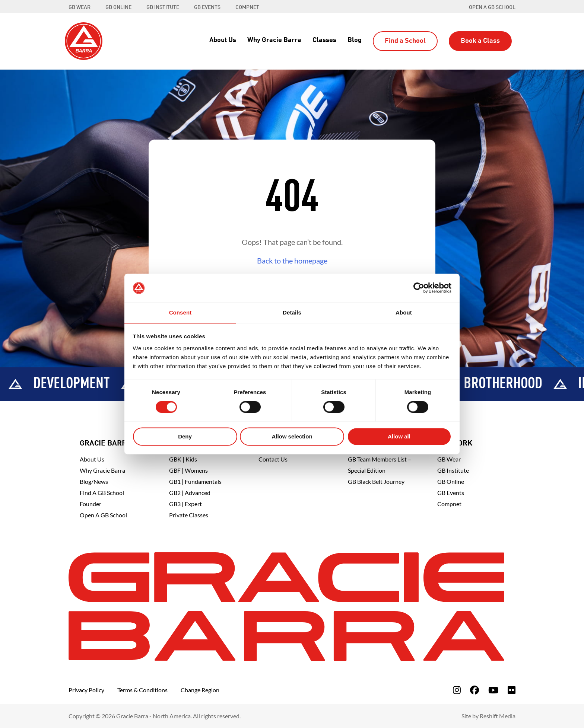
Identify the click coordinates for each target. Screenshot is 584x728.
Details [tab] (292, 312)
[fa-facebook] (475, 690)
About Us (223, 40)
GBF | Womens (188, 470)
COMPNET (247, 7)
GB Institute (453, 470)
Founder (91, 504)
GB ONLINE (118, 7)
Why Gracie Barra (274, 40)
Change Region (200, 690)
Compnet (449, 504)
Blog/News (94, 481)
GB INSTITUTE (163, 7)
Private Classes (189, 515)
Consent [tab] (180, 312)
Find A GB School (102, 493)
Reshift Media (498, 716)
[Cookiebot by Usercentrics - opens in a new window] (419, 288)
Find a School (405, 41)
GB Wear (449, 459)
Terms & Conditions (142, 690)
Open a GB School (492, 7)
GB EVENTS (207, 7)
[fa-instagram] (457, 690)
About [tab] (404, 312)
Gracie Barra (106, 444)
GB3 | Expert (185, 504)
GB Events (451, 493)
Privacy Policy (86, 690)
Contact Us (273, 459)
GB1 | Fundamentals (195, 481)
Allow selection (292, 437)
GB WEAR (80, 7)
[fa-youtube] (493, 690)
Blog (355, 40)
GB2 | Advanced (190, 493)
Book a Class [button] (480, 41)
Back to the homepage (292, 261)
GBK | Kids (183, 459)
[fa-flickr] (512, 690)
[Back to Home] (84, 40)
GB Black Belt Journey (376, 481)
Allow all (399, 437)
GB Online (451, 481)
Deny (185, 437)
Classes (324, 40)
